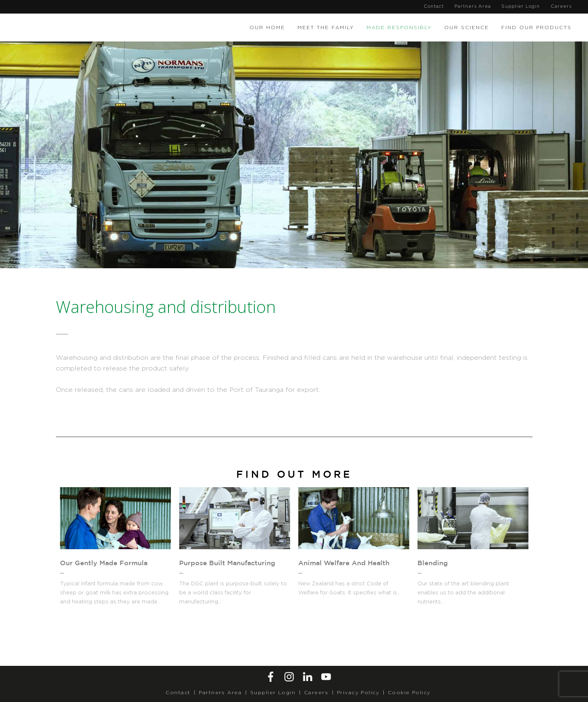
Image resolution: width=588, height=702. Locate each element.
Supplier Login (521, 6)
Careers (561, 6)
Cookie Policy (409, 693)
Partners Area (473, 6)
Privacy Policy (358, 693)
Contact (434, 6)
